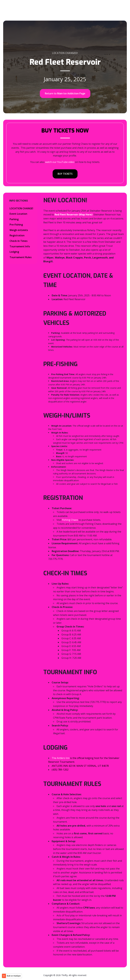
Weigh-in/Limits (19, 230)
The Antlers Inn (61, 758)
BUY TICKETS (65, 174)
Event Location (18, 214)
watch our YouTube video (60, 162)
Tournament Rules (21, 257)
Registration (17, 235)
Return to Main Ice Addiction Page (65, 93)
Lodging (14, 252)
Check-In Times (19, 241)
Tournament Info (20, 246)
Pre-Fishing (16, 225)
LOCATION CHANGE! (21, 208)
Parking (14, 219)
